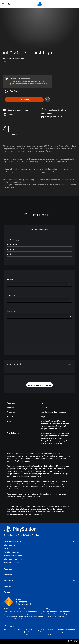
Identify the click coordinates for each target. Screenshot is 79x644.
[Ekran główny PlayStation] (40, 4)
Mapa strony (42, 630)
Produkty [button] (39, 569)
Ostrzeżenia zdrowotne (16, 499)
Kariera (7, 548)
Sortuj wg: (12, 311)
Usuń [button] (70, 364)
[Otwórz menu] (3, 4)
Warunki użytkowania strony (30, 632)
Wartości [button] (39, 575)
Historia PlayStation (11, 562)
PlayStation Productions (13, 555)
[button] (39, 385)
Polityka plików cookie (50, 632)
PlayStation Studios (11, 552)
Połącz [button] (39, 592)
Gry (19, 535)
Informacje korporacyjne (13, 559)
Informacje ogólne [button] (39, 541)
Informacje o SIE (10, 545)
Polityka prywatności (19, 630)
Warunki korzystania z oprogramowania (67, 630)
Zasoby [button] (39, 586)
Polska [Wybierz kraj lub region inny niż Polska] (11, 626)
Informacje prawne (8, 630)
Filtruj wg (11, 295)
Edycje (10, 279)
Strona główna (10, 535)
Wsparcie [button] (39, 581)
